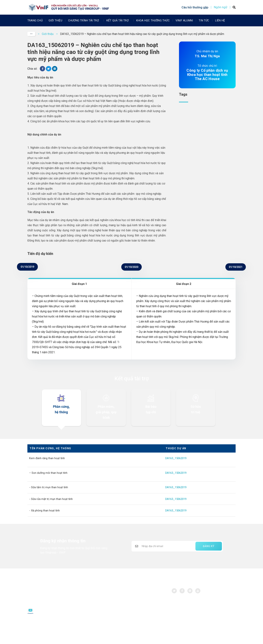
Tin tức (204, 20)
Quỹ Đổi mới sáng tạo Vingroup (48, 592)
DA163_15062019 (176, 458)
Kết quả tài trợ (118, 20)
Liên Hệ (220, 20)
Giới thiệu (55, 20)
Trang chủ (35, 20)
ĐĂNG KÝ (209, 546)
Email (39, 609)
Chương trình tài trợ (84, 20)
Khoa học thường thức (153, 20)
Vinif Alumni (184, 20)
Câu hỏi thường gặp (195, 7)
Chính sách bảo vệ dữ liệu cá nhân (47, 623)
